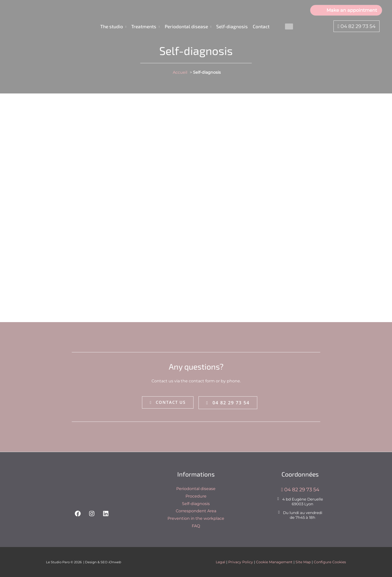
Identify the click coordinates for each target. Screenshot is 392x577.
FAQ (196, 526)
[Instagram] (92, 514)
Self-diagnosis (232, 26)
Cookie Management (274, 562)
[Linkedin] (106, 514)
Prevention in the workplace (196, 518)
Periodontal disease (186, 26)
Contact (261, 26)
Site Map (303, 562)
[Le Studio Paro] (37, 26)
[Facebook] (78, 514)
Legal (220, 562)
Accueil (180, 72)
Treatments (144, 26)
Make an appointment (346, 10)
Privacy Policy (241, 562)
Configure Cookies (330, 562)
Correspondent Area (196, 511)
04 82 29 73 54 (356, 26)
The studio (112, 26)
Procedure (196, 496)
